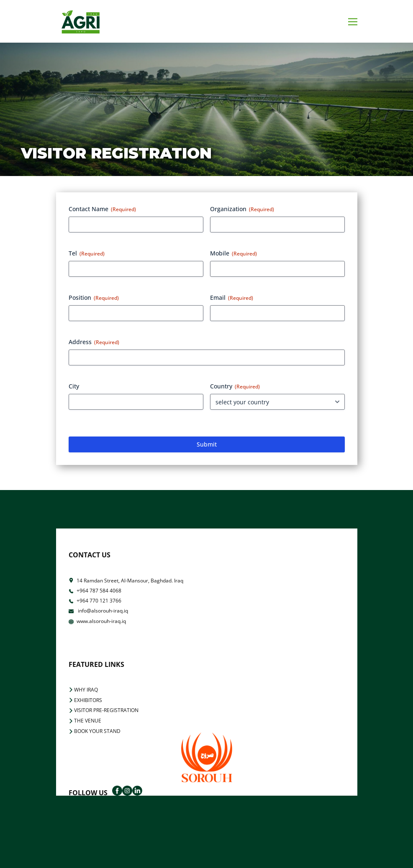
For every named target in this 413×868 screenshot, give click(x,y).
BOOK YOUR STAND (95, 731)
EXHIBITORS (85, 700)
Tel (87, 253)
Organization (242, 209)
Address (94, 342)
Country (235, 386)
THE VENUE (85, 721)
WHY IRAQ (83, 690)
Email (232, 297)
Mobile (233, 253)
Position (94, 297)
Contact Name (102, 209)
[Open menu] (353, 22)
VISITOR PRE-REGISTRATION (104, 710)
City (74, 386)
